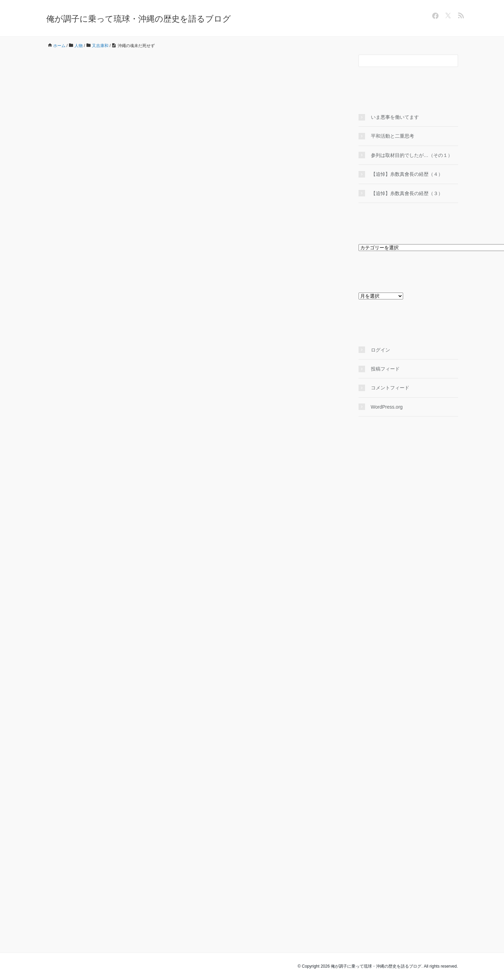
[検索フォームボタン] (452, 61)
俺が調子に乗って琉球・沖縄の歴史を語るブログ (139, 19)
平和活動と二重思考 (392, 136)
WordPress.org (387, 407)
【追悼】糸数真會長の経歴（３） (407, 193)
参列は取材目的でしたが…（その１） (412, 155)
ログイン (380, 350)
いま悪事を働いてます (395, 117)
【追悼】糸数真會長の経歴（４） (407, 174)
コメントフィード (390, 388)
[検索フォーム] (401, 61)
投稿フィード (385, 369)
